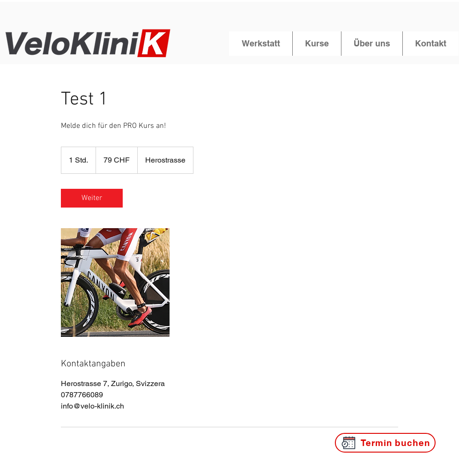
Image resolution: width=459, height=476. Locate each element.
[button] (261, 44)
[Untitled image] (115, 283)
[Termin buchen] (385, 443)
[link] (92, 198)
